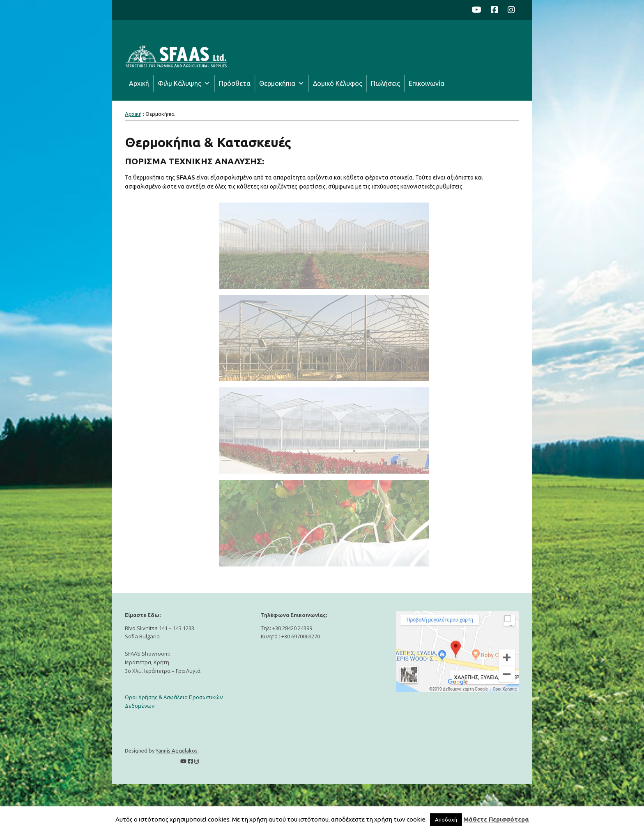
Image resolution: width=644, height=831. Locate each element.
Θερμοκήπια (277, 83)
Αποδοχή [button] (446, 819)
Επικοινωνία (427, 83)
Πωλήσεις (385, 83)
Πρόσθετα (235, 83)
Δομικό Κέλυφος (338, 83)
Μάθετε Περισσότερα (496, 819)
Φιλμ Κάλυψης (179, 83)
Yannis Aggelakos (177, 750)
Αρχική (139, 83)
